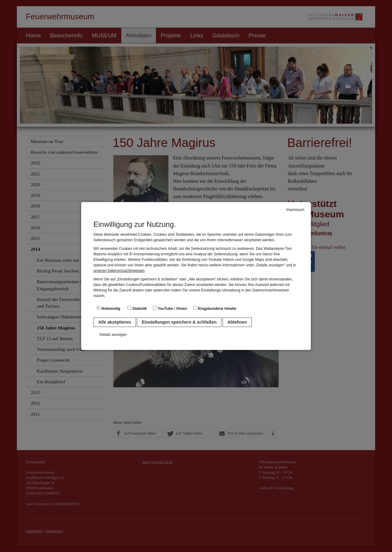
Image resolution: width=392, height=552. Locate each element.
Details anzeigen (113, 335)
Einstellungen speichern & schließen (179, 322)
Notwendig (108, 308)
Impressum (295, 210)
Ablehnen (237, 322)
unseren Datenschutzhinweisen (119, 271)
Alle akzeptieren (115, 322)
